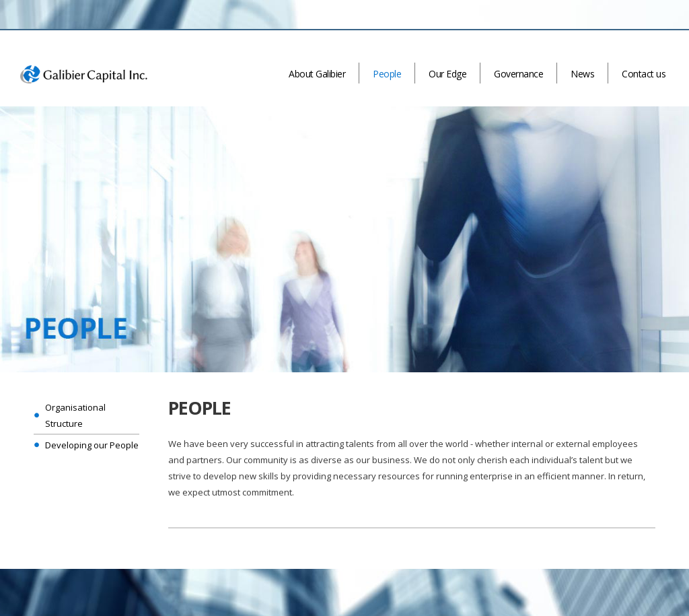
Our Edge (447, 74)
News (582, 74)
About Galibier (317, 74)
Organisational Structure (75, 415)
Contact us (644, 74)
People (387, 74)
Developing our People (92, 445)
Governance (518, 74)
